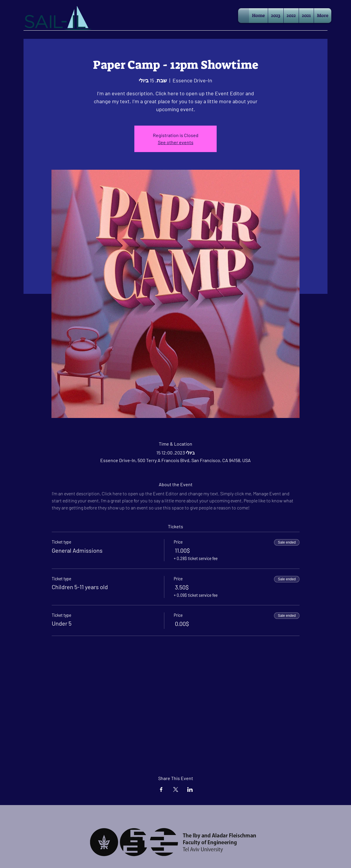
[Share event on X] (176, 789)
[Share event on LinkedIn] (190, 789)
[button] (276, 16)
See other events (176, 142)
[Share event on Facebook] (161, 789)
